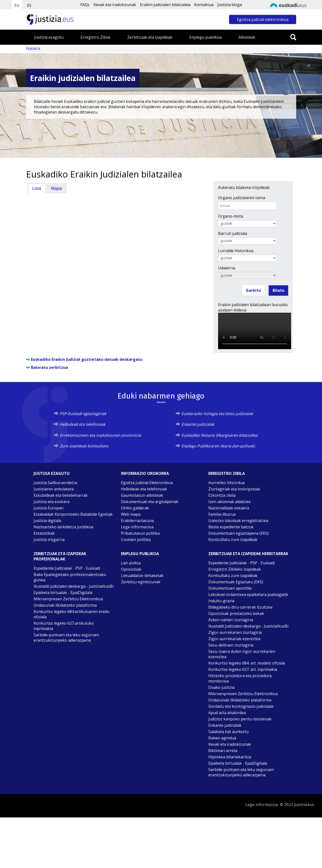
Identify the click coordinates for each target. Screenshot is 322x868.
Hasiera (33, 48)
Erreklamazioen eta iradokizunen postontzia (100, 435)
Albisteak (247, 37)
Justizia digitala (47, 521)
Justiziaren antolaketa (54, 489)
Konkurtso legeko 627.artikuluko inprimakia (64, 626)
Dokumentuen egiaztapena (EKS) (239, 533)
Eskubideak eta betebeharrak (61, 495)
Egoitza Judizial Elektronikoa (147, 483)
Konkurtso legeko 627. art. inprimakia (243, 669)
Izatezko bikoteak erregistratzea (238, 521)
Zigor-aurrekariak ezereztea (234, 639)
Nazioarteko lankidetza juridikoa (63, 527)
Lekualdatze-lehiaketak (142, 576)
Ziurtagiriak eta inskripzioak (234, 489)
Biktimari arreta (223, 751)
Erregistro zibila (227, 473)
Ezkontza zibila (222, 495)
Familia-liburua (222, 514)
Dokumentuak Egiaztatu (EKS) (236, 582)
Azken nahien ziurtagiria (231, 620)
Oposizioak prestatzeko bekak (236, 613)
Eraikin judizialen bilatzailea (165, 5)
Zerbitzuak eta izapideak (150, 37)
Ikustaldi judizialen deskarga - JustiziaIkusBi (74, 586)
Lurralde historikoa (236, 251)
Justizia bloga (230, 5)
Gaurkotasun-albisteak (142, 495)
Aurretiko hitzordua (226, 483)
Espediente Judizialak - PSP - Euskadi (67, 568)
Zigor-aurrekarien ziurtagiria (235, 632)
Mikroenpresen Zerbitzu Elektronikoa (68, 599)
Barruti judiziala (233, 233)
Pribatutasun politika (140, 533)
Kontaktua (204, 5)
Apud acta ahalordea (227, 713)
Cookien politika (136, 540)
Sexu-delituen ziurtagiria (231, 645)
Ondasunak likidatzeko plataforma (65, 605)
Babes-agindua (222, 738)
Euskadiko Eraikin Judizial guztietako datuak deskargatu (87, 359)
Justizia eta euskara (51, 502)
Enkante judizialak (198, 424)
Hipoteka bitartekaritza (230, 757)
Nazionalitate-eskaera (229, 508)
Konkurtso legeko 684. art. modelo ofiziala (247, 663)
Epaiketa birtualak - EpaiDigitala (63, 593)
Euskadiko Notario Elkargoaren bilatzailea (219, 435)
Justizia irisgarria (49, 540)
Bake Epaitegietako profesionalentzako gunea (70, 577)
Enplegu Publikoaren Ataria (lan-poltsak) (218, 446)
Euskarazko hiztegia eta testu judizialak (217, 414)
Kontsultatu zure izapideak (233, 540)
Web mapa (131, 514)
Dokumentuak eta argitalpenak (150, 502)
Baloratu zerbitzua (49, 367)
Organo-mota (231, 216)
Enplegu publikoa (205, 37)
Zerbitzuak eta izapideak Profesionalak (60, 556)
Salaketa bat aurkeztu (228, 732)
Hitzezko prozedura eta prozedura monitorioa (240, 678)
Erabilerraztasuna (137, 521)
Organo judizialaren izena (242, 198)
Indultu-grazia (221, 601)
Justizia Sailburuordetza (55, 483)
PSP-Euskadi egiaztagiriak (83, 414)
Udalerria (227, 268)
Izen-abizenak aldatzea (229, 502)
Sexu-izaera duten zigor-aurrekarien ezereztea (242, 654)
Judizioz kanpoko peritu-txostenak (240, 719)
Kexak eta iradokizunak (115, 5)
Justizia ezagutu (49, 37)
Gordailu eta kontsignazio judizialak (241, 706)
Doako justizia (221, 687)
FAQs (85, 5)
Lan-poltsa (131, 563)
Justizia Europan (49, 508)
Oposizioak (131, 569)
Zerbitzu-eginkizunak (141, 582)
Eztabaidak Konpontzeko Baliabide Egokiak (73, 514)
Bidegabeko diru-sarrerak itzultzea (240, 607)
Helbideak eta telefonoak (82, 424)
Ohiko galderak (135, 508)
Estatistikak (44, 533)
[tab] (37, 188)
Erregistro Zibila (95, 37)
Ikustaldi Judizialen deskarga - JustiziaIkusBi (248, 626)
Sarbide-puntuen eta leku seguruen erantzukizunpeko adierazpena (66, 638)
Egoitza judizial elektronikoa (263, 19)
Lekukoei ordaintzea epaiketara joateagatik (248, 594)
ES (29, 5)
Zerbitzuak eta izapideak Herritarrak (248, 554)
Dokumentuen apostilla (230, 588)
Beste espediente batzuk (231, 527)
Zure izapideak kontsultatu (84, 446)
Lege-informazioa (137, 527)
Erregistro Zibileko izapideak (235, 569)
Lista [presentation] (37, 188)
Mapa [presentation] (56, 188)
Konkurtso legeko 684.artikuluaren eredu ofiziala (71, 614)
